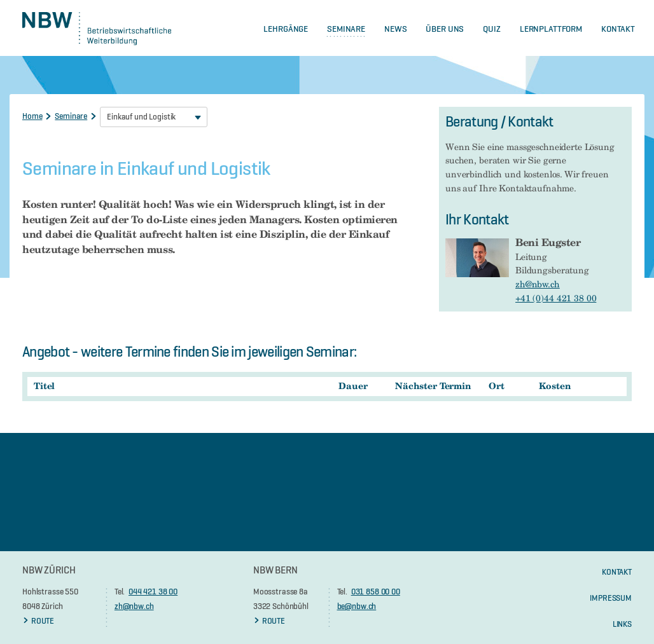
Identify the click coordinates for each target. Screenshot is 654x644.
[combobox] (154, 117)
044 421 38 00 (153, 591)
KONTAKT (617, 572)
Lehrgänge (286, 29)
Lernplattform (551, 29)
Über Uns (445, 29)
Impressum (611, 598)
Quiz (491, 29)
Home (32, 116)
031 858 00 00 (376, 591)
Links (622, 624)
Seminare (346, 29)
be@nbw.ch (357, 606)
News (395, 29)
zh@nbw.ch (538, 284)
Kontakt (618, 29)
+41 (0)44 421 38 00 (556, 298)
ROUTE (38, 620)
